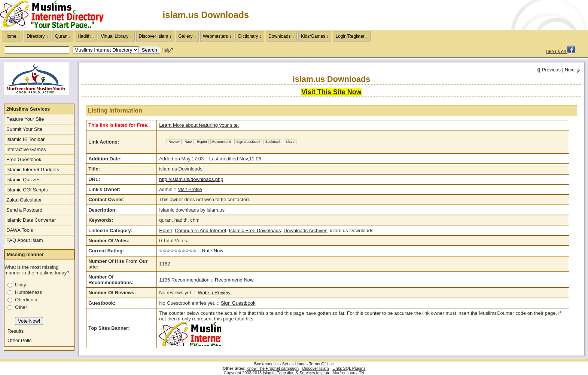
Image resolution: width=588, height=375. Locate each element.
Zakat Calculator (24, 200)
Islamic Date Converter (31, 220)
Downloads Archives (306, 230)
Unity (21, 285)
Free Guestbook (24, 159)
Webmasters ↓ (217, 36)
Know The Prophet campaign (273, 368)
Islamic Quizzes (23, 180)
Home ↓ (12, 36)
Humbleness (28, 292)
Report (202, 142)
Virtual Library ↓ (116, 36)
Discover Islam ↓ (155, 36)
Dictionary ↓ (250, 36)
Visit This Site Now (331, 92)
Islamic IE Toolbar (25, 139)
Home (166, 230)
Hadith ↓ (86, 36)
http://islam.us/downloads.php (191, 179)
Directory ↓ (37, 36)
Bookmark (273, 142)
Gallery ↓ (187, 36)
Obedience (27, 300)
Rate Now (213, 251)
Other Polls (19, 340)
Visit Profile (190, 189)
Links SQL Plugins (349, 368)
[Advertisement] (500, 15)
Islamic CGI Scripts (27, 190)
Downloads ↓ (281, 36)
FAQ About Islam (25, 240)
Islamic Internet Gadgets (33, 170)
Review (174, 142)
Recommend (222, 142)
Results (16, 331)
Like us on (560, 52)
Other (21, 307)
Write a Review (214, 293)
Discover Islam (316, 368)
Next (573, 70)
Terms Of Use (322, 364)
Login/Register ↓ (352, 36)
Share (290, 142)
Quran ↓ (63, 36)
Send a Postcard (24, 210)
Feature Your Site (25, 119)
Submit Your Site (24, 129)
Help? (167, 50)
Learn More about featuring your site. (199, 125)
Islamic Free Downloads (255, 230)
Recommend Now (234, 280)
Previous (548, 70)
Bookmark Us (266, 364)
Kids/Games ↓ (315, 36)
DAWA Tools (20, 230)
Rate (188, 142)
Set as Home (294, 364)
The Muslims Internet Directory (56, 15)
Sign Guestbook (248, 142)
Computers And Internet (200, 230)
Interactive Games (26, 149)
